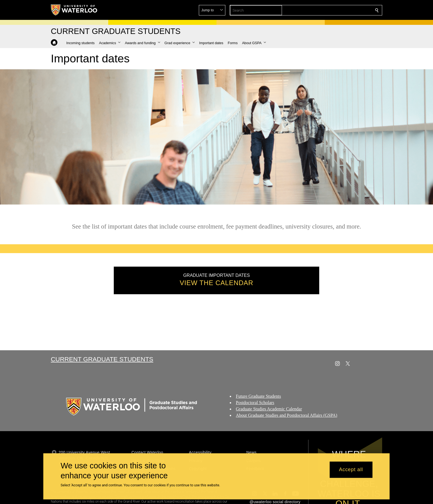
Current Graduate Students (102, 359)
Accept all (351, 470)
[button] (337, 10)
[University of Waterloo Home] (74, 10)
